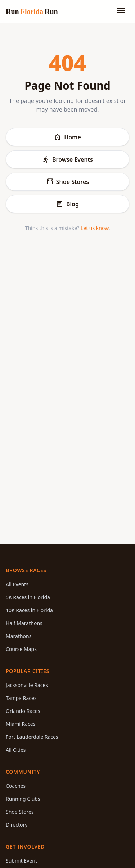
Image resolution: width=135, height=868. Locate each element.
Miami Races (21, 724)
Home (67, 137)
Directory (17, 825)
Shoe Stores (67, 182)
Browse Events (67, 159)
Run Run (32, 12)
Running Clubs (23, 799)
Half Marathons (24, 623)
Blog (67, 204)
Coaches (16, 786)
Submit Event (21, 861)
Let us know (95, 228)
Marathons (19, 636)
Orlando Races (23, 711)
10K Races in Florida (29, 610)
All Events (17, 584)
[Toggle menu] (121, 12)
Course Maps (21, 649)
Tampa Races (21, 698)
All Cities (16, 750)
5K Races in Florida (28, 597)
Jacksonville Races (27, 685)
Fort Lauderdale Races (32, 737)
